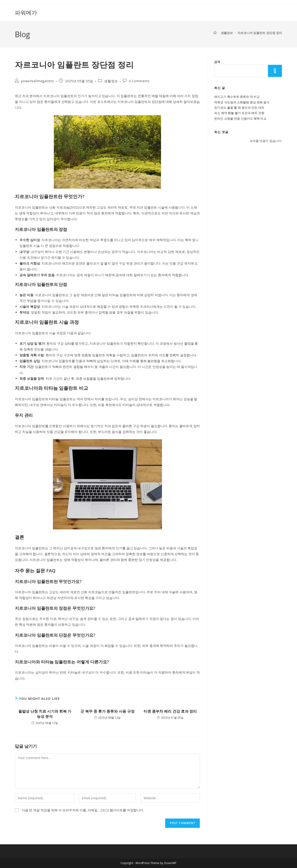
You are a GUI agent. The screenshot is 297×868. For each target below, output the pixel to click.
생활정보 (111, 81)
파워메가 (26, 12)
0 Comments (139, 81)
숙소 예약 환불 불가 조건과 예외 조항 (239, 113)
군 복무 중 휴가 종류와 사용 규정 (108, 711)
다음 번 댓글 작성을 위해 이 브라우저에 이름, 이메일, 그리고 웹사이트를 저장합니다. (83, 810)
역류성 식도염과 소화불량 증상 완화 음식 (242, 102)
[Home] (215, 33)
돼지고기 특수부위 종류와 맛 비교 (237, 97)
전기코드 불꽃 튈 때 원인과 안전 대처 (239, 108)
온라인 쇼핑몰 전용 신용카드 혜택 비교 (240, 118)
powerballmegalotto (38, 81)
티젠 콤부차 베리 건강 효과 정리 (170, 711)
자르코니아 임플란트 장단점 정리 (260, 33)
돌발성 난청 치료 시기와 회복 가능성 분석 (45, 714)
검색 (217, 62)
